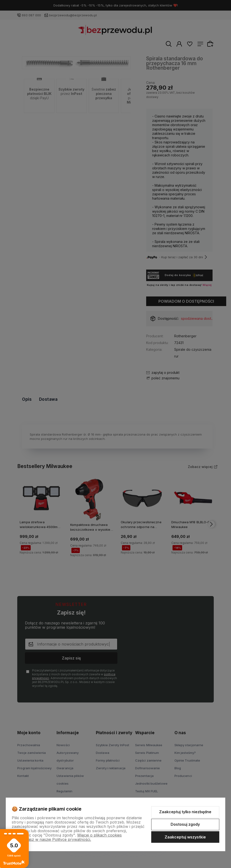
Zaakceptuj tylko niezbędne (185, 812)
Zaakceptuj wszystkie (185, 837)
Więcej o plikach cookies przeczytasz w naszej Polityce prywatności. (67, 837)
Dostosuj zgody (185, 824)
